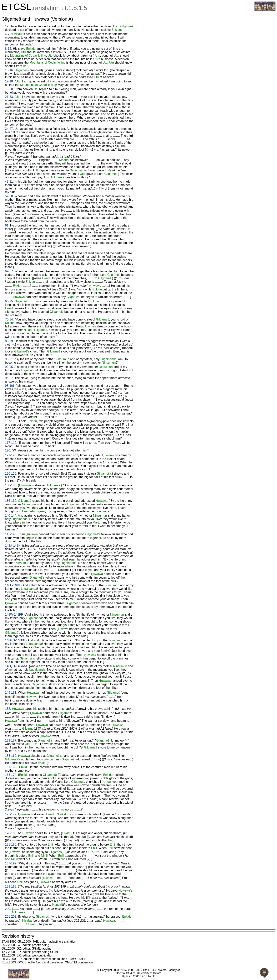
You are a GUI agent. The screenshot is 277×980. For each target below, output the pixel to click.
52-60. (9, 196)
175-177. (11, 814)
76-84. (9, 319)
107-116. (11, 421)
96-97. (9, 378)
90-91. (9, 359)
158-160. (11, 756)
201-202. (11, 917)
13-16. (9, 70)
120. (8, 450)
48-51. (9, 182)
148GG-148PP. (15, 640)
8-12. (8, 49)
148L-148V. (13, 585)
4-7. (8, 34)
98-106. (10, 386)
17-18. (9, 81)
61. (7, 225)
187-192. (11, 863)
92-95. (9, 367)
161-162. (11, 767)
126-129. (11, 474)
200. (8, 909)
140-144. (11, 516)
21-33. (9, 97)
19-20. (9, 89)
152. (8, 709)
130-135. (11, 485)
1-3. (8, 26)
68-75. (9, 301)
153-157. (11, 740)
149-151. (11, 693)
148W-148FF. (14, 615)
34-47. (9, 129)
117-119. (11, 443)
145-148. (11, 534)
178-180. (11, 833)
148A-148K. (13, 546)
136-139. (11, 501)
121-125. (11, 455)
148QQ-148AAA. (17, 666)
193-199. (11, 886)
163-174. (11, 775)
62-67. (9, 271)
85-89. (9, 341)
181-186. (11, 844)
